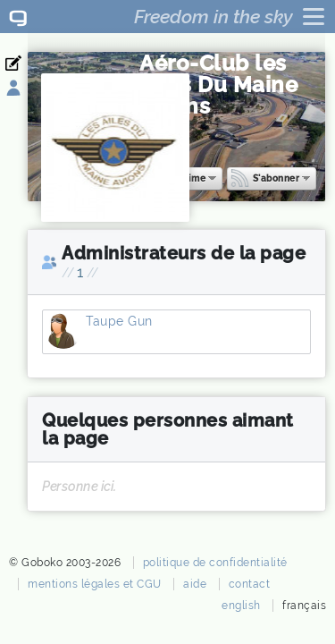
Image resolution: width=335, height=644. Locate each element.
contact (250, 584)
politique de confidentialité (215, 563)
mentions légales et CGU (95, 584)
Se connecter (25, 89)
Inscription (25, 64)
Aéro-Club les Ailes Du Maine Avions (218, 85)
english (241, 606)
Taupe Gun (63, 336)
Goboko (18, 17)
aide (195, 584)
